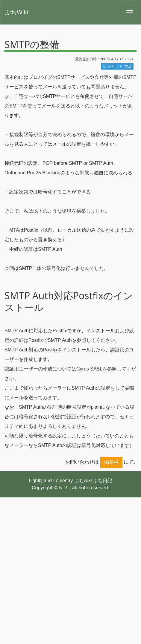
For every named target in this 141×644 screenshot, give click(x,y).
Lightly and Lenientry (51, 481)
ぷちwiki (83, 481)
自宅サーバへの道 (117, 66)
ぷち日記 (103, 481)
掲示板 (111, 462)
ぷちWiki (16, 12)
